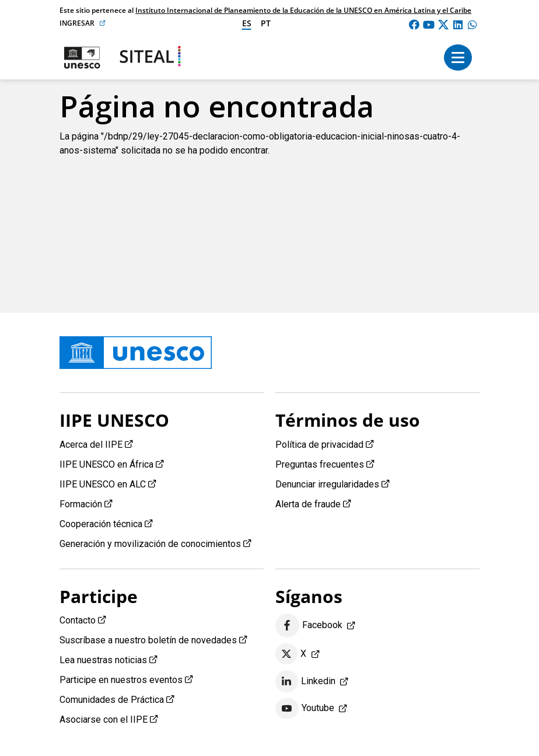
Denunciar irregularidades (327, 484)
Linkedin (305, 681)
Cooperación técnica (101, 524)
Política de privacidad (319, 445)
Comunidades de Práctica (112, 700)
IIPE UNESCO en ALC (103, 484)
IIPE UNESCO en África (106, 464)
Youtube (305, 709)
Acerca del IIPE (91, 445)
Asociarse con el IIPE (104, 720)
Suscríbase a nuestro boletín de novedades (148, 640)
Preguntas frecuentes (320, 464)
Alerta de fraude (308, 504)
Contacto (78, 620)
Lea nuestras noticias (103, 660)
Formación (81, 504)
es (247, 23)
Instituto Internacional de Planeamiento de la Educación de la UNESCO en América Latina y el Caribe (303, 10)
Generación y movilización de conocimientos (150, 544)
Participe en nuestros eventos (121, 680)
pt (266, 23)
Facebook (309, 626)
